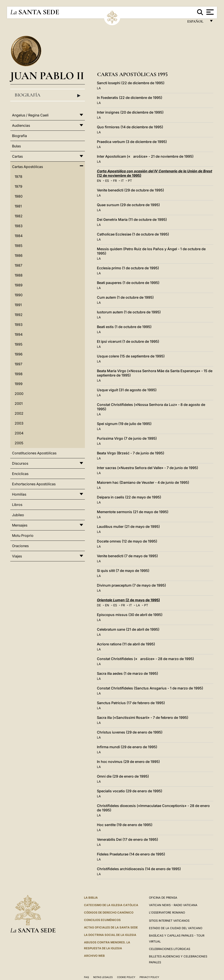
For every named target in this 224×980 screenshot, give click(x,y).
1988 (19, 275)
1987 (18, 265)
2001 (19, 403)
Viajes (17, 556)
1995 (18, 344)
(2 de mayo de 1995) (128, 600)
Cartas (17, 156)
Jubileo (18, 515)
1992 (19, 315)
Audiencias (21, 125)
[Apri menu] (209, 12)
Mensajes (20, 525)
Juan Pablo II (47, 76)
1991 (18, 305)
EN (99, 181)
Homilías (19, 494)
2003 (19, 423)
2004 (19, 433)
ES (107, 181)
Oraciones (20, 546)
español (197, 22)
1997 (18, 364)
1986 (19, 255)
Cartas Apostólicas (27, 167)
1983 (19, 226)
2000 (19, 394)
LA (99, 88)
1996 (19, 354)
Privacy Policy (149, 977)
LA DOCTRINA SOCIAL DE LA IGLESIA (110, 935)
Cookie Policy (126, 977)
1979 (18, 186)
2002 (19, 413)
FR (115, 181)
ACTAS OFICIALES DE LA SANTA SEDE (111, 927)
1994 (19, 334)
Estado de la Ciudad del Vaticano (176, 928)
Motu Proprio (23, 536)
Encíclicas (20, 474)
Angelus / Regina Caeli (30, 115)
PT (130, 181)
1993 (19, 325)
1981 (18, 206)
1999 (19, 384)
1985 (18, 246)
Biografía (48, 95)
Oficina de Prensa (163, 898)
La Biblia (91, 898)
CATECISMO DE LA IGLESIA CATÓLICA (111, 905)
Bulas (16, 146)
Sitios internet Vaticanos (169, 921)
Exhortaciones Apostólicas (34, 484)
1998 (19, 374)
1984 (19, 236)
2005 (19, 443)
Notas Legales (103, 977)
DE (99, 605)
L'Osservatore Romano (167, 912)
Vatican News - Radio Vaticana (173, 905)
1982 (19, 216)
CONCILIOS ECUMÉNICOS (102, 920)
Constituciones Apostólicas (34, 453)
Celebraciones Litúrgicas (170, 949)
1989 (19, 285)
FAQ (86, 977)
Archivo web (94, 956)
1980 (19, 196)
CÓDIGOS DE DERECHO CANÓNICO (109, 912)
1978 (18, 177)
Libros (17, 505)
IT (122, 181)
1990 (19, 295)
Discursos (20, 463)
